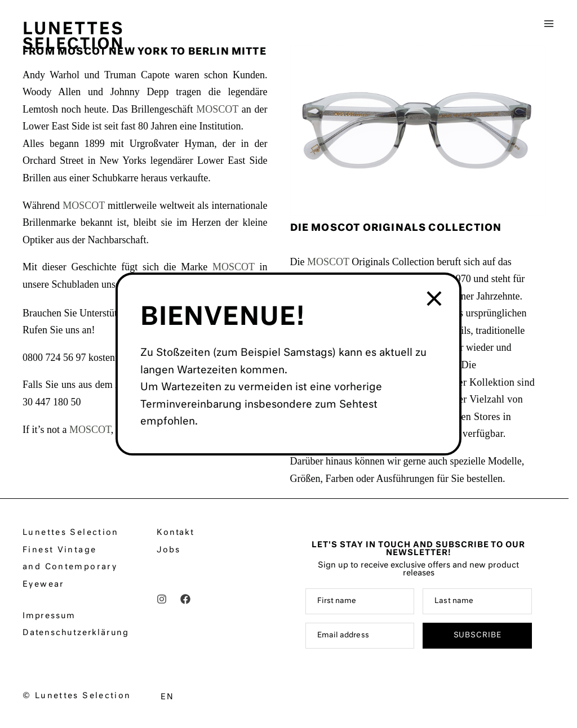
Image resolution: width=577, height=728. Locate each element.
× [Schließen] (435, 300)
